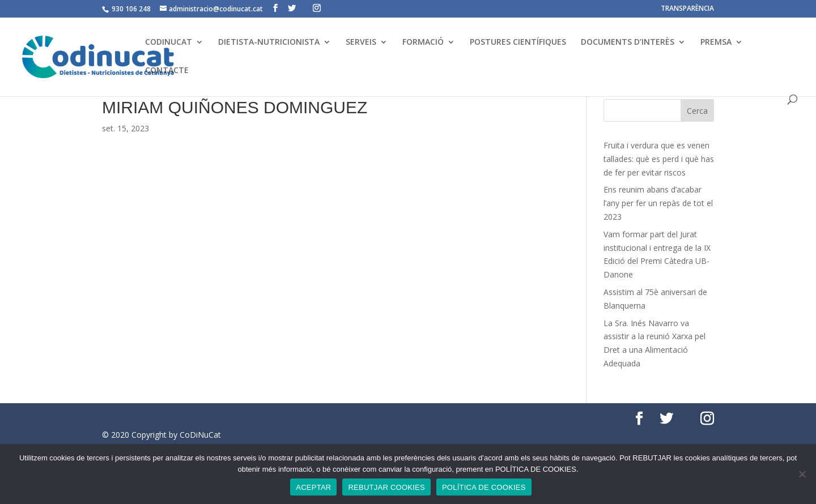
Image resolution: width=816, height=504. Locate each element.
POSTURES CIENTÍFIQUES (518, 42)
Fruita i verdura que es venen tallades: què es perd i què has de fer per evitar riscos (659, 159)
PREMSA (716, 42)
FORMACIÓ (423, 42)
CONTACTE (167, 71)
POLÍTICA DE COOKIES (484, 487)
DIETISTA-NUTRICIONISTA (269, 42)
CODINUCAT (169, 42)
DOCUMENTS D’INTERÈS (628, 42)
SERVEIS (361, 42)
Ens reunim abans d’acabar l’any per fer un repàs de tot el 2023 (658, 203)
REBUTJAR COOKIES (386, 487)
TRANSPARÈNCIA (687, 9)
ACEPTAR (313, 487)
